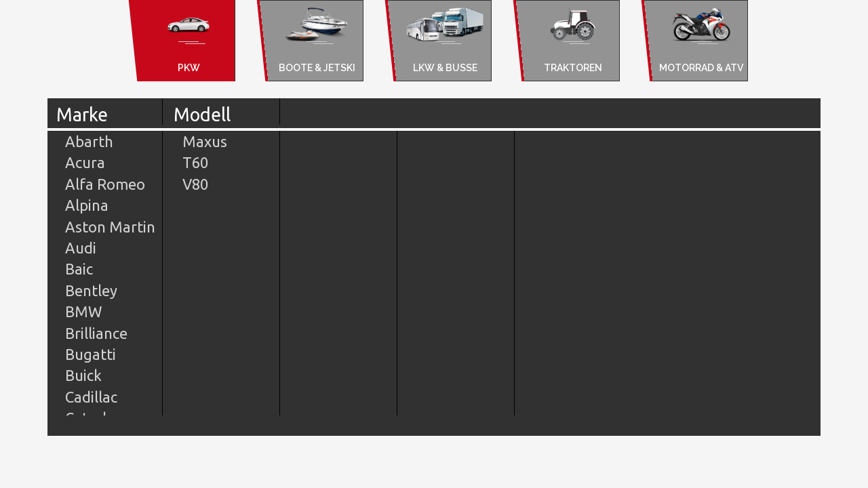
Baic (79, 269)
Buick (83, 375)
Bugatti (91, 354)
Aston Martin (110, 227)
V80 (195, 184)
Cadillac (91, 397)
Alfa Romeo (105, 184)
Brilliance (96, 333)
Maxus (205, 141)
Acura (85, 162)
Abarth (89, 141)
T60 (195, 162)
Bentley (91, 290)
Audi (81, 248)
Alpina (87, 205)
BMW (83, 311)
